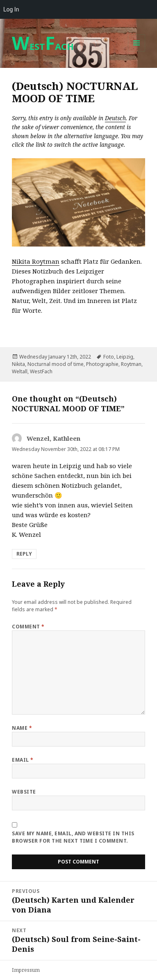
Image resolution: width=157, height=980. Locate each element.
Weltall (20, 371)
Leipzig (125, 357)
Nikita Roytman (36, 261)
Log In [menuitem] (11, 9)
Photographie (102, 364)
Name (22, 728)
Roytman (131, 364)
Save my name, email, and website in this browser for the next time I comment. (73, 837)
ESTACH (43, 46)
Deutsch (115, 118)
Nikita (18, 364)
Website (24, 792)
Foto (109, 357)
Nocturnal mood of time (56, 364)
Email (23, 760)
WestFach (41, 371)
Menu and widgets (137, 51)
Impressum (26, 970)
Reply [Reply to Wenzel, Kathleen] (24, 554)
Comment (28, 627)
